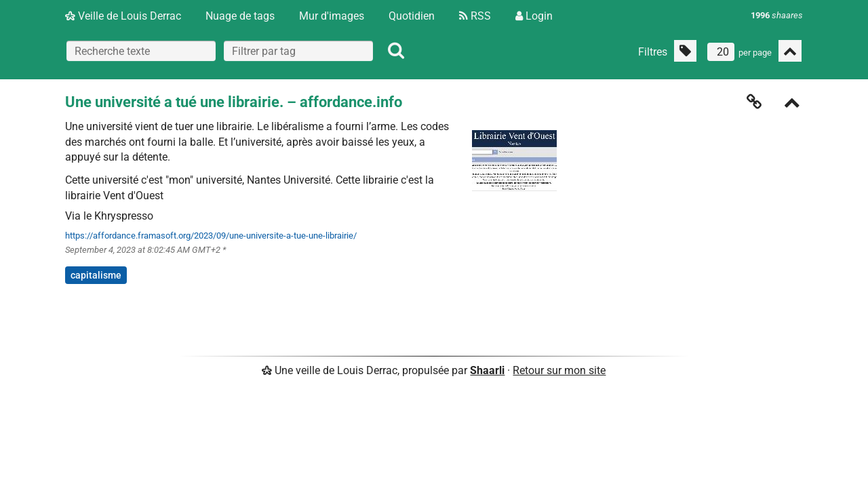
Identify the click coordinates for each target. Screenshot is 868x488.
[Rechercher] (396, 51)
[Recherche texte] (141, 51)
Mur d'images (332, 16)
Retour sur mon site (559, 370)
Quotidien (412, 16)
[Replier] (792, 104)
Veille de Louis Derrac (123, 16)
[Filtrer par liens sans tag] (685, 51)
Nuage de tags (240, 16)
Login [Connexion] (534, 16)
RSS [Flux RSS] (475, 16)
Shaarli (487, 370)
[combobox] (298, 51)
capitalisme (96, 275)
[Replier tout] (790, 51)
